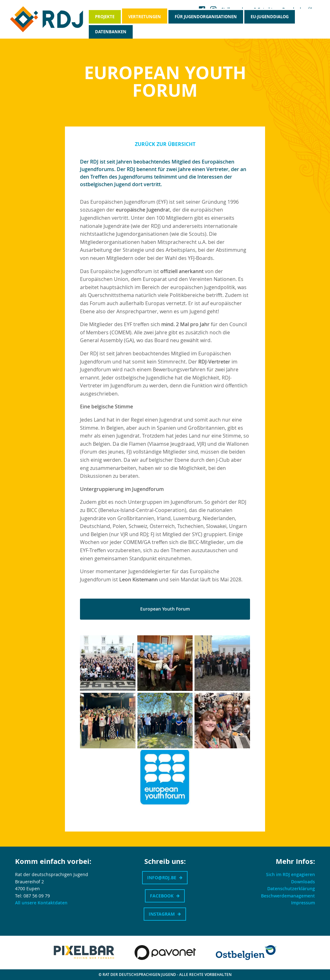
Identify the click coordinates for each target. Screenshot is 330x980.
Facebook (162, 896)
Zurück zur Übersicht (165, 144)
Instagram (162, 914)
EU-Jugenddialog (270, 17)
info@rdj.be (162, 878)
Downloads (303, 882)
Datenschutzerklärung (291, 888)
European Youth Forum (165, 609)
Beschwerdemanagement (288, 896)
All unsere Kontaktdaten (41, 903)
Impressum (303, 903)
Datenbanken (111, 32)
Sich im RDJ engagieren (290, 874)
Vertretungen (145, 17)
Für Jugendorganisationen (206, 17)
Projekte (105, 17)
